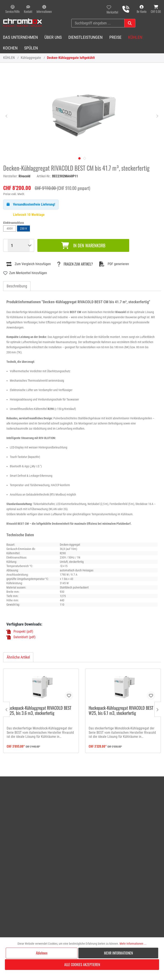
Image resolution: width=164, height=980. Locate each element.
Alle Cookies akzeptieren (82, 965)
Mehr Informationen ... (133, 944)
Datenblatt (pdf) (24, 637)
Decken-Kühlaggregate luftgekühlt (71, 58)
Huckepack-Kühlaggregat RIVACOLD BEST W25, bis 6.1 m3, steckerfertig (121, 711)
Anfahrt (123, 793)
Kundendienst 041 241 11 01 (33, 823)
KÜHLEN (9, 58)
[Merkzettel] (112, 9)
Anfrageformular (80, 793)
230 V (23, 229)
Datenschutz (127, 816)
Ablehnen (42, 953)
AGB (121, 804)
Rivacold (24, 176)
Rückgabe (75, 804)
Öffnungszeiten (129, 787)
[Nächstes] (157, 116)
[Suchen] (130, 23)
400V (10, 229)
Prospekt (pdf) (23, 631)
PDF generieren (114, 264)
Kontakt (74, 787)
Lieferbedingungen (131, 810)
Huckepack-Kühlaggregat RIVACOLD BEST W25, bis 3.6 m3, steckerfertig (39, 711)
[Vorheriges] (6, 116)
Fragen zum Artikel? (75, 264)
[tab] (17, 286)
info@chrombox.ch (19, 813)
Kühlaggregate (31, 58)
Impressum (126, 798)
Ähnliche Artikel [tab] (18, 657)
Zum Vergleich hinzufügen (29, 264)
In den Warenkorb (83, 245)
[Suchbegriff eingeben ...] (98, 23)
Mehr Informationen (118, 953)
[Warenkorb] (156, 9)
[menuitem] (90, 787)
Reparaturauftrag (81, 798)
